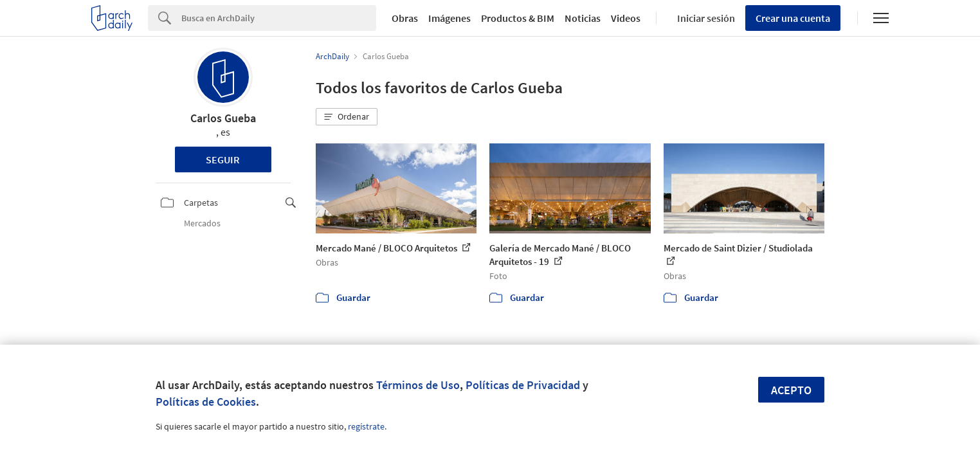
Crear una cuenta (793, 18)
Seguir (223, 159)
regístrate (366, 426)
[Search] (279, 18)
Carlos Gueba (223, 118)
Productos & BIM (518, 18)
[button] (347, 117)
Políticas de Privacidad (523, 385)
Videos (626, 18)
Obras (405, 18)
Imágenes (449, 18)
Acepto (791, 390)
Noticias (583, 18)
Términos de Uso (418, 385)
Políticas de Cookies (206, 402)
